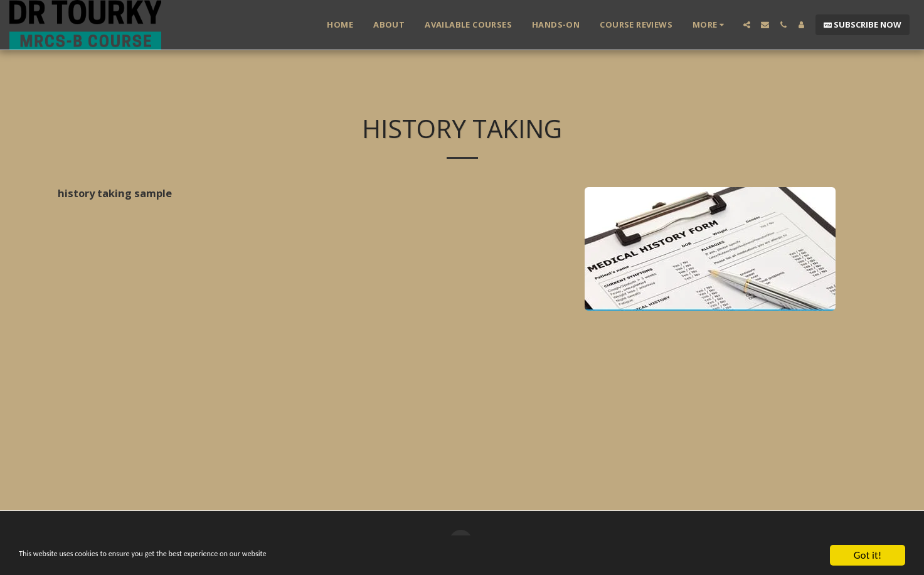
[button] (747, 25)
